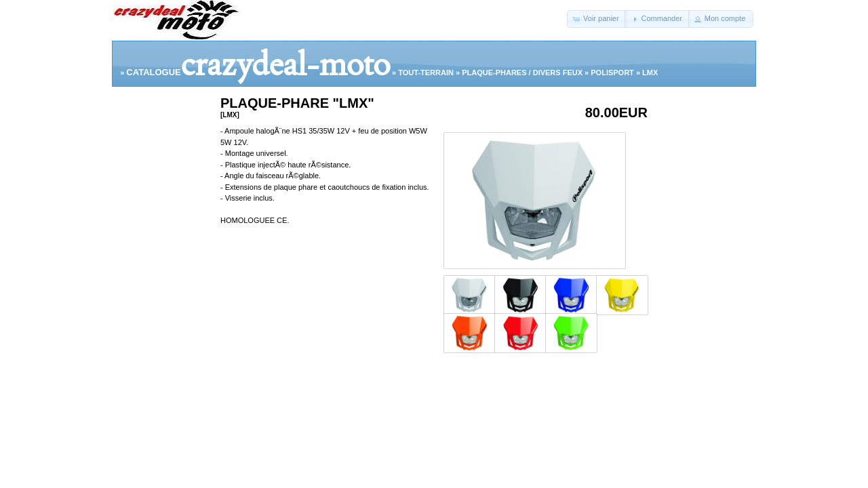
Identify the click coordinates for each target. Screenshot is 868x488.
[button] (597, 19)
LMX (650, 73)
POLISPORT (612, 73)
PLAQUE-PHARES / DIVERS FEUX (522, 73)
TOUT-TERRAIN (426, 73)
